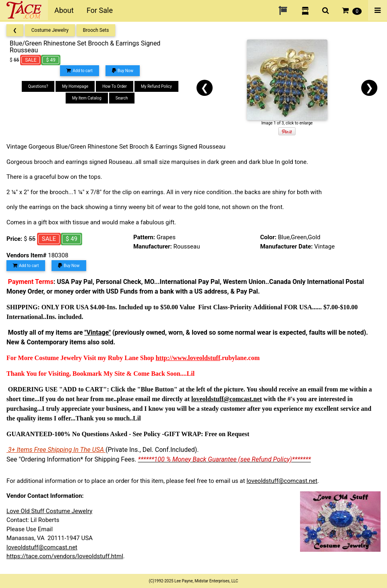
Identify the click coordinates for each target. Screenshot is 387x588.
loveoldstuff (204, 358)
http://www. (172, 358)
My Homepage (75, 86)
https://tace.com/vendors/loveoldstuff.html (65, 556)
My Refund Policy (156, 86)
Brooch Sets (96, 30)
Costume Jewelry (50, 30)
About (64, 10)
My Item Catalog (87, 98)
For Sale (100, 10)
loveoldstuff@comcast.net (282, 481)
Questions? (38, 86)
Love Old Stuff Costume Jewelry (49, 511)
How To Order (115, 86)
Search (122, 98)
